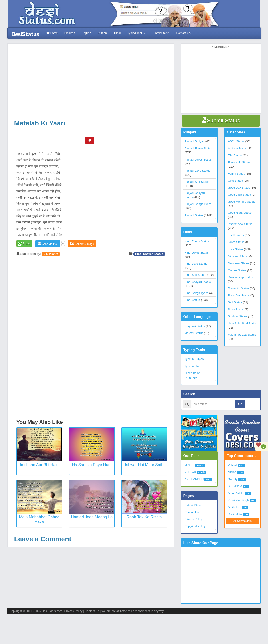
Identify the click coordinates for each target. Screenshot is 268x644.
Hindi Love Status (196, 264)
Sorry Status (236, 309)
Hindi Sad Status (195, 275)
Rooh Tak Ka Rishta (144, 517)
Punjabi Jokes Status (198, 160)
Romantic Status (239, 288)
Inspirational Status (240, 224)
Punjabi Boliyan (195, 141)
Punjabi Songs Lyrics (198, 204)
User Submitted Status (242, 323)
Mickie (232, 472)
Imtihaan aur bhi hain (39, 465)
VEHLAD (190, 472)
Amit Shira (235, 507)
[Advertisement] (92, 81)
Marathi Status (194, 333)
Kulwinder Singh (238, 500)
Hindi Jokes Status (197, 253)
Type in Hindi (193, 366)
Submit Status (161, 33)
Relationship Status (240, 277)
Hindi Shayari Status (149, 254)
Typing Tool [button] (136, 33)
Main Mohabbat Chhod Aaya (39, 519)
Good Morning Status (242, 202)
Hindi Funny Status (197, 241)
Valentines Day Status (242, 335)
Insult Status (236, 235)
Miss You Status (238, 256)
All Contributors (242, 521)
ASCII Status (236, 141)
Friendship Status (239, 162)
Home (52, 33)
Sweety (233, 479)
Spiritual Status (238, 316)
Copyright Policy (195, 526)
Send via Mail (48, 244)
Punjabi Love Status (197, 171)
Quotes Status (237, 270)
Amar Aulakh (236, 493)
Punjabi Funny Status (198, 148)
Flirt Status (235, 155)
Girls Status (235, 181)
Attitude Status (237, 148)
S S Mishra (51, 254)
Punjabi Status (194, 215)
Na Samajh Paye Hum (92, 465)
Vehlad (232, 465)
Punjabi (102, 33)
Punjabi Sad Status (197, 182)
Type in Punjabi (194, 359)
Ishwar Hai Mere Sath (144, 465)
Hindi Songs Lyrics (196, 293)
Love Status (236, 249)
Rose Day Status (239, 295)
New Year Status (239, 263)
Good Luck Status (239, 195)
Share (26, 244)
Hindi (117, 33)
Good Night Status (240, 213)
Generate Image (82, 244)
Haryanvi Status (195, 326)
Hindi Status (192, 300)
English (86, 33)
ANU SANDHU (194, 479)
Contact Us (183, 33)
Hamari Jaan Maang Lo (92, 517)
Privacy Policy (194, 519)
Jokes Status (236, 242)
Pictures (70, 33)
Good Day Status (239, 188)
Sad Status (235, 302)
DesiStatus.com (52, 611)
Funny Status (237, 174)
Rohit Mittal (235, 514)
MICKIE (190, 465)
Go (240, 404)
